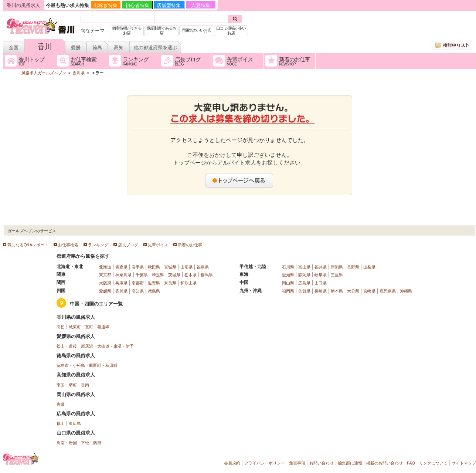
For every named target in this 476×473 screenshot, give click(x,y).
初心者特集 (137, 5)
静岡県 (304, 275)
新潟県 (337, 267)
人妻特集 (201, 5)
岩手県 (138, 267)
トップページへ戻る (239, 180)
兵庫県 (121, 283)
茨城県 (174, 275)
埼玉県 (158, 275)
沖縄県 (406, 291)
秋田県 (154, 267)
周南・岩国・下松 (73, 443)
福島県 (203, 267)
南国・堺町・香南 (73, 385)
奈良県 (170, 283)
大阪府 (105, 283)
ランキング (98, 245)
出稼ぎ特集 (106, 5)
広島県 (304, 283)
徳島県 (154, 291)
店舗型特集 (169, 5)
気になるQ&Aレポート (28, 245)
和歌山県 (188, 283)
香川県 (121, 291)
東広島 (75, 423)
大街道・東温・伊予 (115, 346)
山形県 (186, 267)
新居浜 (87, 346)
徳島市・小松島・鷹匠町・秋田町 (87, 365)
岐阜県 (321, 275)
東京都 (105, 275)
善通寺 (103, 327)
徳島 (97, 48)
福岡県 (288, 291)
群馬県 (207, 275)
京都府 (138, 283)
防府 (97, 443)
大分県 (353, 291)
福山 (61, 423)
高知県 (138, 291)
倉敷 (61, 404)
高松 (61, 327)
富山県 (304, 267)
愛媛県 (105, 291)
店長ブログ (128, 245)
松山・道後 (67, 346)
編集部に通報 (350, 463)
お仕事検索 (68, 245)
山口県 (321, 283)
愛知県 (288, 275)
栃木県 (191, 275)
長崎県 (321, 291)
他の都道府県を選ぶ (155, 48)
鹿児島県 (388, 291)
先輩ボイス (158, 245)
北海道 (105, 267)
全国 (14, 48)
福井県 (321, 267)
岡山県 (288, 283)
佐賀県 (304, 291)
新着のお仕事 (190, 245)
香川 (45, 47)
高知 (119, 48)
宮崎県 (369, 291)
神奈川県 (123, 275)
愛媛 (76, 48)
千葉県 (142, 275)
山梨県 (369, 267)
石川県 (288, 267)
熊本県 (337, 291)
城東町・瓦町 (81, 327)
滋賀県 (154, 283)
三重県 (337, 275)
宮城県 (170, 267)
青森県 (121, 267)
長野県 (353, 267)
